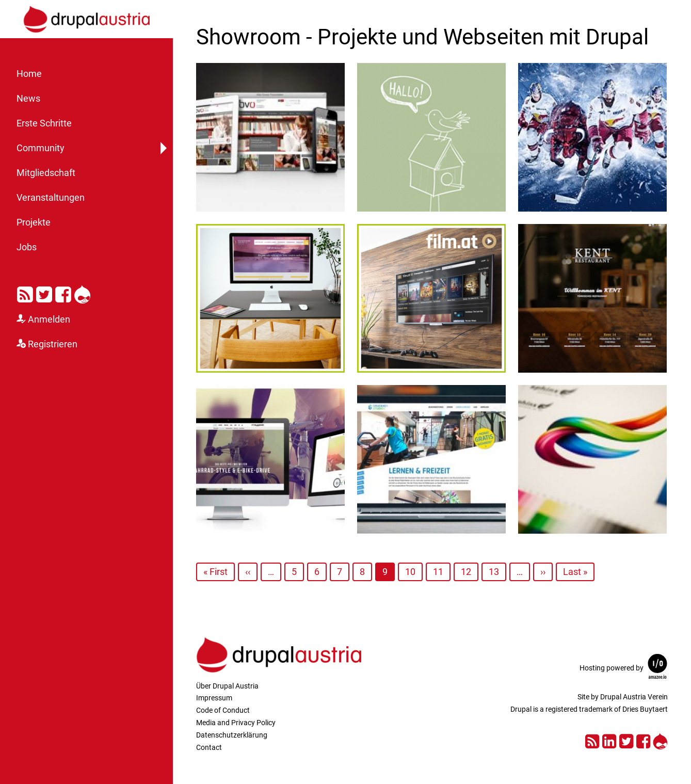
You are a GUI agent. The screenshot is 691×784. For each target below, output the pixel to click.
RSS (25, 293)
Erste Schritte (44, 123)
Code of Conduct (223, 710)
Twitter (44, 293)
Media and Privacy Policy (236, 723)
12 (466, 572)
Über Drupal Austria (227, 686)
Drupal (82, 293)
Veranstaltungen (51, 198)
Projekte (34, 222)
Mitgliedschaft (46, 173)
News (28, 99)
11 (438, 572)
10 (410, 572)
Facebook (63, 293)
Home (29, 74)
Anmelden (49, 319)
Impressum (214, 698)
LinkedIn (609, 740)
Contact (209, 747)
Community (41, 148)
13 (494, 572)
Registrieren (53, 344)
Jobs (27, 247)
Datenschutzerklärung (232, 735)
